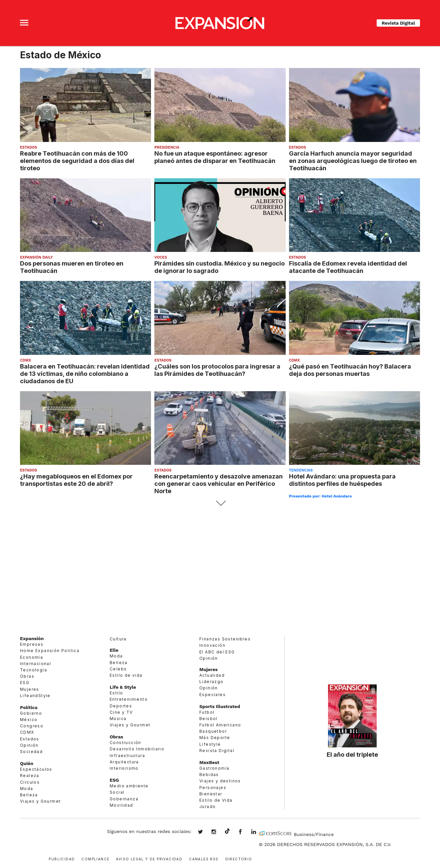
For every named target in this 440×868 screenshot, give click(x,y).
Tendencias (301, 470)
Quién (27, 763)
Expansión (32, 638)
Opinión (29, 745)
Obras (27, 676)
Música (118, 719)
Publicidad (62, 859)
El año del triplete (352, 754)
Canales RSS (204, 859)
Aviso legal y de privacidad (149, 859)
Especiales (212, 695)
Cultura (118, 639)
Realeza (30, 776)
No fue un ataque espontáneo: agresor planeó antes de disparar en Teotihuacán (215, 157)
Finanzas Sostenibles (225, 639)
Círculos (30, 782)
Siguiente (220, 503)
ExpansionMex (245, 832)
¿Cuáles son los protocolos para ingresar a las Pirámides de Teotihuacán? (217, 370)
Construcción (125, 743)
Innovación (212, 645)
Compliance (95, 859)
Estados (28, 147)
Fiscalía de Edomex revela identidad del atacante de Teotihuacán (348, 267)
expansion (259, 832)
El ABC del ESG (217, 652)
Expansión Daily (36, 257)
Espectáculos (36, 769)
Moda (27, 789)
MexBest (209, 762)
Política (29, 707)
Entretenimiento (129, 699)
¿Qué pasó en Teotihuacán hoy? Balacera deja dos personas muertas (350, 370)
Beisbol (208, 719)
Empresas (32, 644)
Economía (31, 657)
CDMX (25, 360)
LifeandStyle (35, 696)
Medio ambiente (129, 786)
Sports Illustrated (220, 706)
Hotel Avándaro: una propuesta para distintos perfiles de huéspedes (342, 480)
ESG (25, 683)
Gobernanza (124, 799)
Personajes (213, 788)
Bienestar (211, 794)
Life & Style (123, 687)
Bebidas (209, 775)
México (29, 720)
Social (117, 792)
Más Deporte (215, 738)
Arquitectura (124, 762)
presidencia (167, 147)
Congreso (32, 726)
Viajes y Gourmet (40, 801)
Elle (114, 650)
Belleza (29, 795)
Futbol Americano (220, 725)
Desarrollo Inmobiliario (137, 749)
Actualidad (212, 675)
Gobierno (31, 713)
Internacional (35, 664)
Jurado (207, 807)
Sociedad (31, 752)
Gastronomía (214, 768)
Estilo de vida (126, 675)
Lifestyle (210, 744)
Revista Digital (398, 23)
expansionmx (205, 832)
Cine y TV (121, 712)
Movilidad (121, 805)
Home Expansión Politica (50, 651)
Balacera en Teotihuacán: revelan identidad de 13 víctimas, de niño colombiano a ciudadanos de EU (85, 374)
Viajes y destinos (220, 781)
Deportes (121, 706)
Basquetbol (213, 731)
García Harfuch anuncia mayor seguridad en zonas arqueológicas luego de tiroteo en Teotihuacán (353, 161)
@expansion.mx (227, 831)
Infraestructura (127, 756)
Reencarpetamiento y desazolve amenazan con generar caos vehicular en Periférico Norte (218, 483)
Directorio (239, 859)
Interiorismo (124, 768)
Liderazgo (211, 682)
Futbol (207, 712)
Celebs (118, 669)
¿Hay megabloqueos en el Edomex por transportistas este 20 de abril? (76, 480)
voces (161, 257)
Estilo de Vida (216, 800)
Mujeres (30, 689)
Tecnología (33, 670)
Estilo (116, 693)
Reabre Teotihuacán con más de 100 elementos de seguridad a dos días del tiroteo (77, 161)
